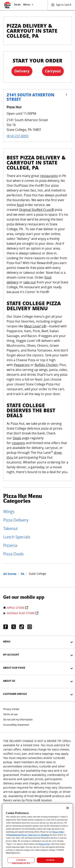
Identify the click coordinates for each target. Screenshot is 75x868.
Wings (9, 512)
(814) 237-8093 (17, 136)
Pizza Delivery (16, 520)
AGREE (50, 860)
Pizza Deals (13, 554)
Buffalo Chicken (46, 365)
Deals (17, 5)
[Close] (68, 808)
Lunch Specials (17, 537)
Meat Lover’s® (35, 326)
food (20, 205)
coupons (18, 443)
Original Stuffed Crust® (36, 210)
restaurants (49, 176)
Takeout (10, 528)
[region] (37, 836)
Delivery (22, 71)
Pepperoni (22, 365)
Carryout (53, 71)
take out (30, 282)
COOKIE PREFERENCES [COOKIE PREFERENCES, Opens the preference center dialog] (21, 861)
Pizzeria (10, 545)
